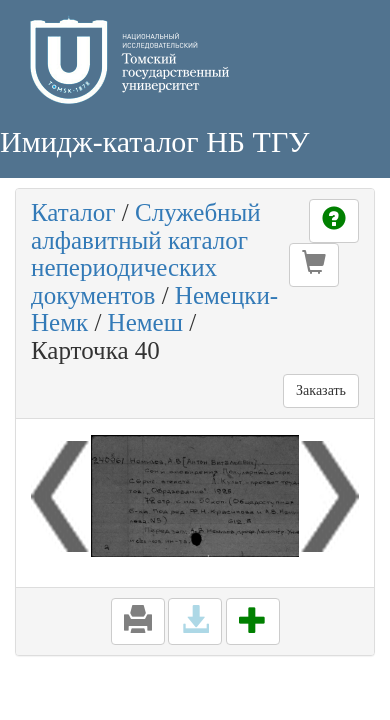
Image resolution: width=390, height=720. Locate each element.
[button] (314, 265)
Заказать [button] (321, 390)
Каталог (73, 212)
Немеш (145, 322)
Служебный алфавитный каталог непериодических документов (146, 254)
